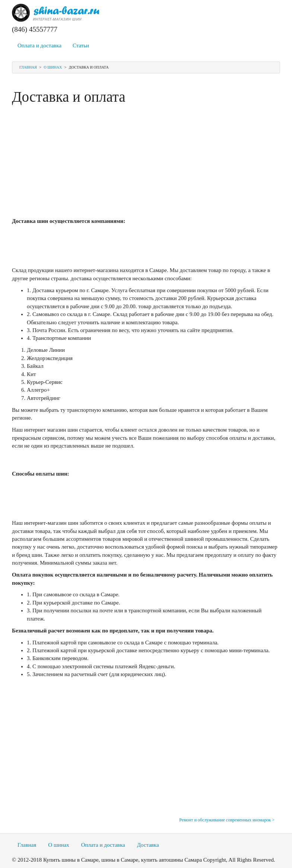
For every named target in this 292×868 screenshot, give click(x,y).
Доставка (148, 845)
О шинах (53, 67)
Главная (28, 67)
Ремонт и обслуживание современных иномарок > (227, 820)
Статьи (81, 45)
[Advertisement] (146, 161)
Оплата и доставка (39, 45)
